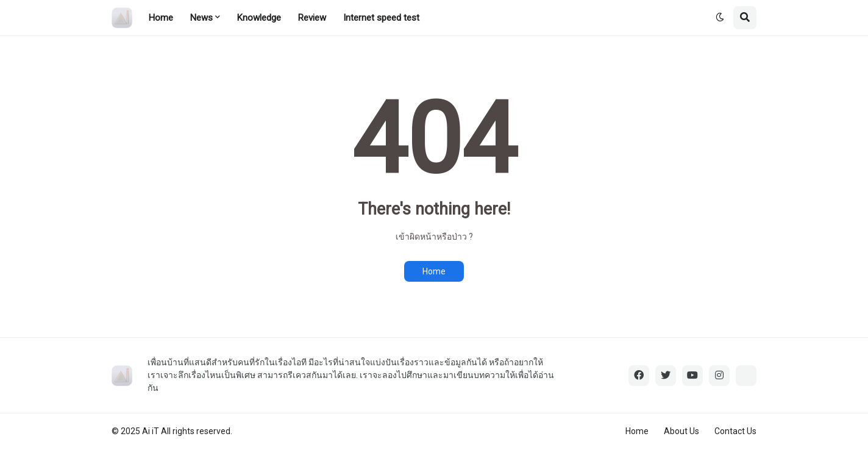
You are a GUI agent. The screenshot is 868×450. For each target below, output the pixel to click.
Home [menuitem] (161, 18)
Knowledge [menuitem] (259, 18)
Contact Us (735, 431)
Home (434, 271)
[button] (720, 18)
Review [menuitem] (312, 18)
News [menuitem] (201, 18)
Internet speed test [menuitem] (381, 18)
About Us (681, 431)
